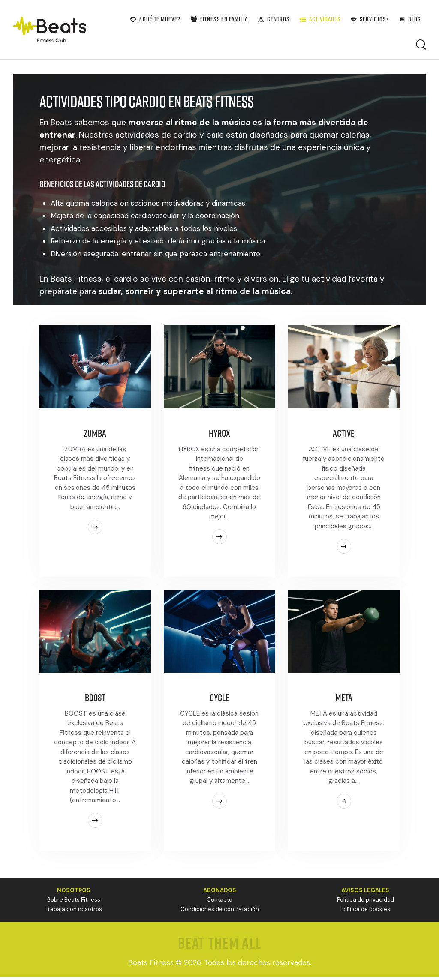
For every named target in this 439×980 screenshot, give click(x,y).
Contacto (219, 904)
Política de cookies (365, 913)
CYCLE (219, 700)
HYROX (219, 434)
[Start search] (421, 45)
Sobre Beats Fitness (74, 904)
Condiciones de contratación (220, 913)
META (344, 700)
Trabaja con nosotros (74, 913)
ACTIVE (344, 434)
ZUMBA (95, 434)
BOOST (95, 700)
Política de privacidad (365, 904)
